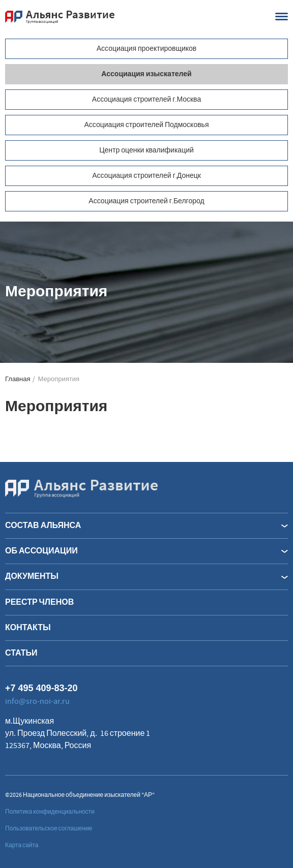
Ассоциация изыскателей (146, 74)
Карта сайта (22, 845)
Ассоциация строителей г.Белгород (146, 201)
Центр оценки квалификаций (146, 150)
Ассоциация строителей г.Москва (146, 100)
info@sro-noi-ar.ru (37, 701)
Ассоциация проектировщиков (147, 49)
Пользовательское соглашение (49, 829)
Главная (18, 379)
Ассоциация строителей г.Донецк (146, 176)
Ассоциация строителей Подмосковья (147, 125)
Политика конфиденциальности (50, 812)
